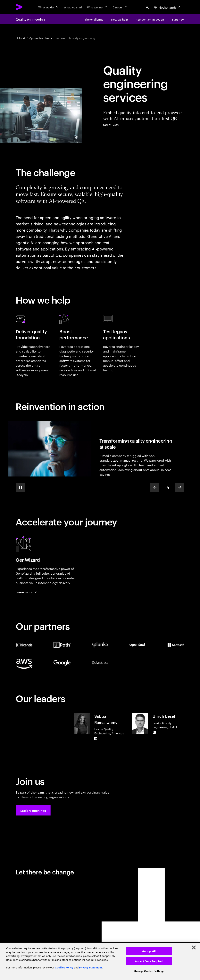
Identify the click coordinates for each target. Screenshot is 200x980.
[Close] (194, 947)
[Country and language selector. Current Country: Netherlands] (168, 7)
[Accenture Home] (20, 7)
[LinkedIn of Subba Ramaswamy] (96, 738)
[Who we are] (97, 7)
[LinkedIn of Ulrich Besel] (154, 732)
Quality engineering (30, 19)
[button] (33, 810)
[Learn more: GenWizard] (27, 592)
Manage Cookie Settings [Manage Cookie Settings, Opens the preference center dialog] (149, 971)
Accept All (149, 951)
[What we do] (49, 7)
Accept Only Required (149, 961)
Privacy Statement (91, 968)
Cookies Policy (64, 968)
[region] (100, 961)
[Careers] (120, 7)
